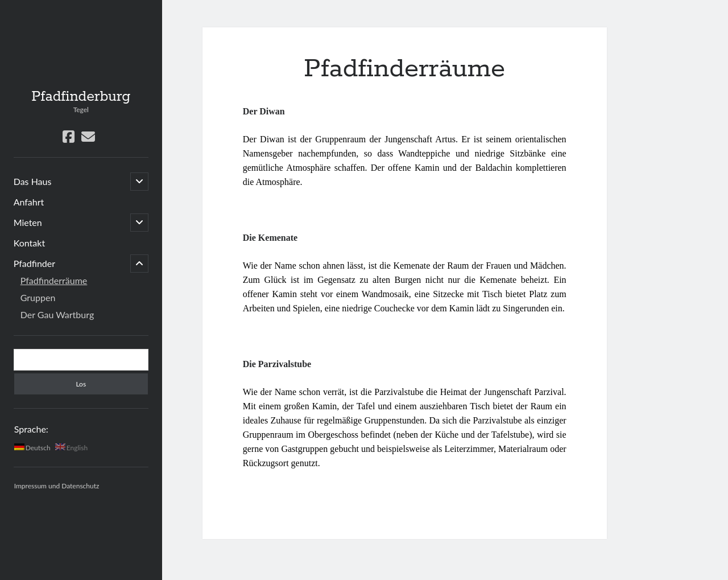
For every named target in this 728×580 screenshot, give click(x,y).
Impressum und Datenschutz (57, 486)
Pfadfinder (34, 263)
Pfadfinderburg (81, 97)
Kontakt (29, 243)
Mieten (28, 222)
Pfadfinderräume (54, 280)
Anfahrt (29, 202)
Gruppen (38, 297)
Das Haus (33, 181)
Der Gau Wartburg (57, 314)
